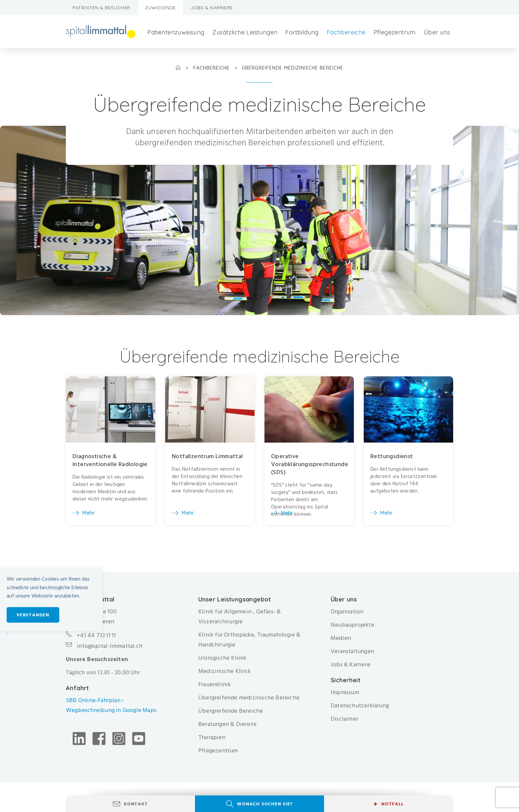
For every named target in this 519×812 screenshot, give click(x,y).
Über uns (437, 32)
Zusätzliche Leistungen (245, 32)
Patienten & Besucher (101, 8)
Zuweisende (161, 8)
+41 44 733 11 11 (96, 635)
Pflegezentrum (395, 32)
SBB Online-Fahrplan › (95, 700)
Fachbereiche (346, 32)
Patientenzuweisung (176, 32)
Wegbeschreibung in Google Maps (112, 710)
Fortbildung (302, 32)
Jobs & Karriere (212, 8)
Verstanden (33, 615)
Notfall (388, 804)
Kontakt (136, 804)
